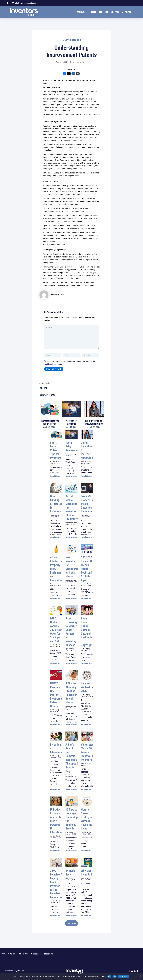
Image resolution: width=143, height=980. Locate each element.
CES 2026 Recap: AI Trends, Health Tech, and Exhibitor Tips (86, 569)
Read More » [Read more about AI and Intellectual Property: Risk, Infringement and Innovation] (56, 598)
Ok (109, 976)
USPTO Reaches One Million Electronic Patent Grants (56, 695)
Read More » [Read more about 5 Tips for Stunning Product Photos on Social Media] (71, 724)
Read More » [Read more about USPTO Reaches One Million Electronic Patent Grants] (56, 724)
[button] (8, 3)
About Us (115, 12)
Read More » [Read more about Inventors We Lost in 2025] (87, 724)
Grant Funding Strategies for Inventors (56, 504)
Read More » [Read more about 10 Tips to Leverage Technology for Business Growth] (71, 851)
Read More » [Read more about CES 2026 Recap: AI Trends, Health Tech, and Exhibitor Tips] (87, 598)
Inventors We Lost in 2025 (87, 687)
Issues (93, 12)
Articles (82, 12)
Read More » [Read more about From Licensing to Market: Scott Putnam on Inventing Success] (71, 663)
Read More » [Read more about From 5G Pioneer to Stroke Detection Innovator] (87, 537)
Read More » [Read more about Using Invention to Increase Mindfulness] (87, 476)
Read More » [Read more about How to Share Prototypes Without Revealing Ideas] (87, 851)
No (115, 976)
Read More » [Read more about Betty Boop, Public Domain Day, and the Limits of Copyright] (87, 663)
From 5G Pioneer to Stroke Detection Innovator (87, 504)
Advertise (128, 12)
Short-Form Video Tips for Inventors (56, 450)
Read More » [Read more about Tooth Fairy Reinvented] (71, 476)
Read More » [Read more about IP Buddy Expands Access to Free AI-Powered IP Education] (56, 851)
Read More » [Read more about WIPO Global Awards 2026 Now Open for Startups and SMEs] (56, 663)
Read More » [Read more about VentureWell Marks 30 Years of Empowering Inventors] (87, 789)
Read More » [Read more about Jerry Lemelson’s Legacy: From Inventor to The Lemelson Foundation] (56, 915)
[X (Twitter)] (69, 74)
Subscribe (104, 12)
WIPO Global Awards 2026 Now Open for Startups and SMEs (56, 630)
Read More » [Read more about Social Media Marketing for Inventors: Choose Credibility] (71, 537)
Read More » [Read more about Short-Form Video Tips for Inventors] (56, 476)
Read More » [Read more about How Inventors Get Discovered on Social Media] (71, 598)
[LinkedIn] (73, 74)
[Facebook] (64, 74)
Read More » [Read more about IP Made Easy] (71, 915)
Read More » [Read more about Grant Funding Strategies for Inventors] (56, 537)
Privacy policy (124, 976)
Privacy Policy (8, 954)
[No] (140, 976)
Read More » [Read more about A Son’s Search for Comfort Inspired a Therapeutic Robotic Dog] (71, 789)
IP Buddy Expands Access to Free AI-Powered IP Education (56, 821)
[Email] (78, 74)
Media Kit (49, 954)
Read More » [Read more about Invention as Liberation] (56, 789)
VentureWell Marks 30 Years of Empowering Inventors (88, 752)
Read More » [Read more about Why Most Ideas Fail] (87, 915)
